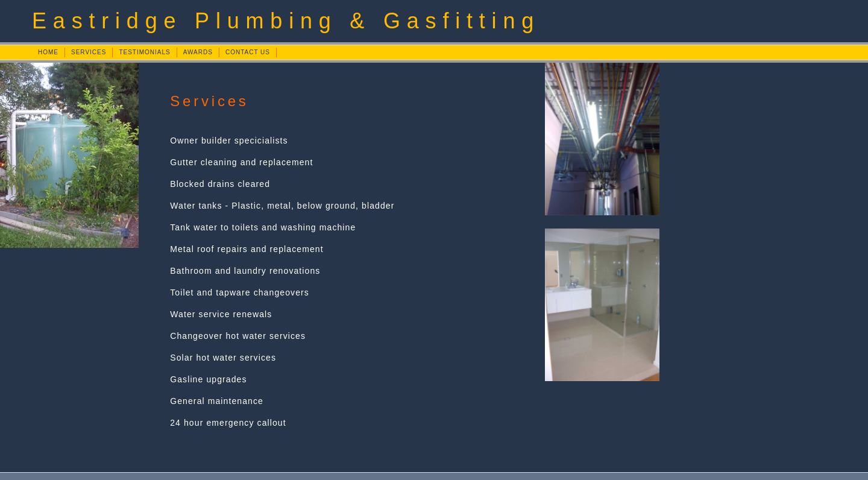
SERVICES (89, 52)
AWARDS (198, 52)
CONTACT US (248, 52)
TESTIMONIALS (144, 52)
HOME (48, 52)
